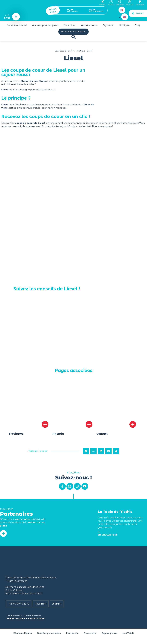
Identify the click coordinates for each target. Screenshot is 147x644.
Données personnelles (49, 634)
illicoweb (40, 619)
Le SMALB (128, 634)
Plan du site (72, 634)
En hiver (72, 51)
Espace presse (109, 634)
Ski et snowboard (17, 25)
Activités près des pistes (45, 25)
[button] (86, 452)
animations (23, 108)
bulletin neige (53, 10)
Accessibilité (90, 634)
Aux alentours (89, 25)
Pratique (124, 25)
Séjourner (108, 25)
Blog (137, 25)
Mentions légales (23, 634)
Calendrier (70, 25)
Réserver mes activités (73, 32)
